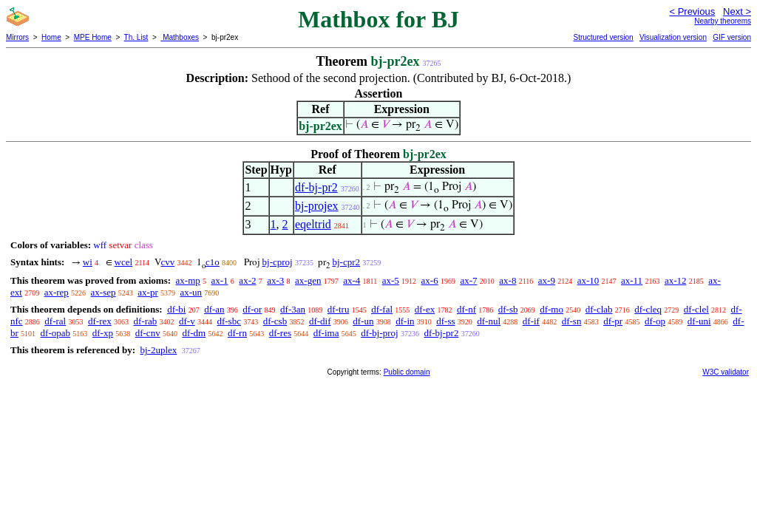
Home (51, 37)
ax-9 (547, 280)
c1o (213, 262)
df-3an (293, 309)
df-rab (146, 321)
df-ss (445, 321)
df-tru (339, 309)
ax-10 (588, 280)
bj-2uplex (158, 350)
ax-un (191, 292)
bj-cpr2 (346, 262)
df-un (363, 321)
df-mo (551, 309)
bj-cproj (278, 262)
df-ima (326, 333)
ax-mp (188, 280)
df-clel (696, 309)
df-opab (55, 333)
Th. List (136, 37)
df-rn (237, 333)
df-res (280, 333)
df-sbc (229, 321)
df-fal (382, 309)
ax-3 (275, 280)
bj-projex (317, 206)
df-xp (103, 333)
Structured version (603, 37)
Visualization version (673, 37)
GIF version (732, 37)
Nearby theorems (723, 21)
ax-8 (508, 280)
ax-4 (352, 280)
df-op (655, 321)
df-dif (320, 321)
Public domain (407, 372)
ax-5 (391, 280)
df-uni (699, 321)
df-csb (275, 321)
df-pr (613, 321)
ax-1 (220, 280)
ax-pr (147, 292)
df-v (187, 321)
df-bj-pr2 (316, 187)
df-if (531, 321)
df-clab (599, 309)
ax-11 (632, 280)
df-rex (100, 321)
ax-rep (57, 292)
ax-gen (308, 280)
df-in (405, 321)
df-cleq (648, 309)
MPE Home (93, 37)
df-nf (466, 309)
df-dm (194, 333)
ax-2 (247, 280)
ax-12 (676, 280)
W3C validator (726, 372)
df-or (252, 309)
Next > (737, 11)
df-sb (508, 309)
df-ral (55, 321)
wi (88, 262)
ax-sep (103, 292)
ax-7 (468, 280)
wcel (124, 262)
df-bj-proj (380, 333)
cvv (168, 262)
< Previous (692, 11)
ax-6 (430, 280)
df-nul (489, 321)
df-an (214, 309)
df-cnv (148, 333)
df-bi (176, 309)
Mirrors (17, 37)
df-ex (425, 309)
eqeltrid (313, 224)
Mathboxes (180, 37)
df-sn (572, 321)
